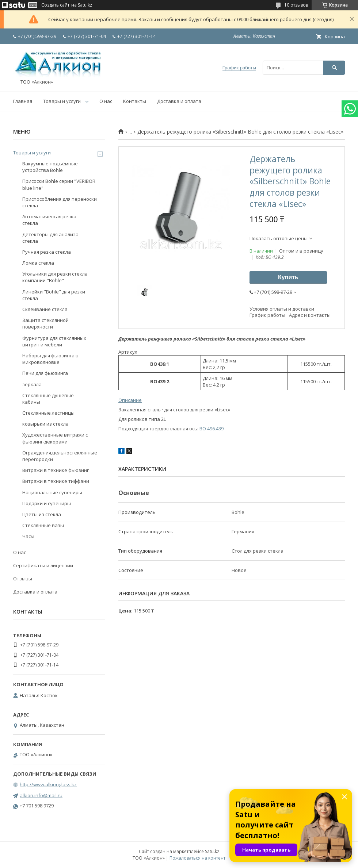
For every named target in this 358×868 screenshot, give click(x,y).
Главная (23, 101)
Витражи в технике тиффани (56, 481)
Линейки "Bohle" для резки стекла (54, 295)
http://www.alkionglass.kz (48, 784)
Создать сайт (55, 5)
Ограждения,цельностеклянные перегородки (60, 456)
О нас (106, 101)
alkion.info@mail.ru (41, 795)
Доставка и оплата (179, 101)
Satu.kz (212, 851)
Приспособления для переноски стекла (60, 202)
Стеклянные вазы (43, 525)
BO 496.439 (212, 429)
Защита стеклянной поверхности (45, 323)
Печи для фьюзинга (45, 373)
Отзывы (23, 579)
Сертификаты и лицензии (43, 565)
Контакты (135, 101)
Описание (130, 400)
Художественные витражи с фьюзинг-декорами (55, 438)
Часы (28, 536)
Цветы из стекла (42, 514)
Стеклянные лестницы (48, 413)
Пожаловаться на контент (197, 858)
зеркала (32, 384)
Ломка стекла (38, 263)
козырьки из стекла (45, 424)
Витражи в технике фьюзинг (56, 470)
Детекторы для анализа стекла (50, 238)
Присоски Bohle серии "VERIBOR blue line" (59, 184)
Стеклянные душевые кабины (48, 399)
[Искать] (334, 68)
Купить (288, 277)
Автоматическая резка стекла (49, 220)
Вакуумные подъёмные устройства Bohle (50, 167)
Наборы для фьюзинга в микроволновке (50, 359)
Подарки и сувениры (47, 503)
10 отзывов (296, 5)
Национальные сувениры (52, 492)
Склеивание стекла (45, 309)
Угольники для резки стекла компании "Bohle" (55, 277)
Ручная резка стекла (47, 252)
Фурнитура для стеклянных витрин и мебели (54, 341)
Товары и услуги (62, 101)
